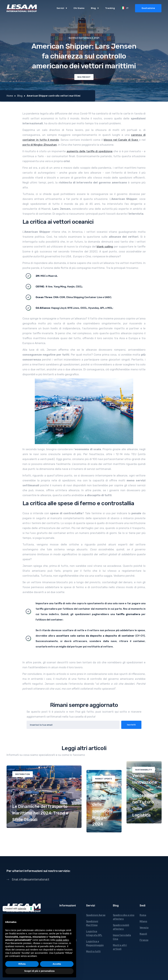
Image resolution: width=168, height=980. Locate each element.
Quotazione (148, 8)
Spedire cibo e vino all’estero (124, 917)
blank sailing (105, 247)
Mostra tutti (93, 952)
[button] (62, 8)
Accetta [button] (57, 964)
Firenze (144, 940)
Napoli (143, 934)
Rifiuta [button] (22, 964)
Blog (20, 96)
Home (10, 96)
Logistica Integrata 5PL (94, 933)
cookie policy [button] (62, 940)
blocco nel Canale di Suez (121, 140)
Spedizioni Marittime (92, 923)
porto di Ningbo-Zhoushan (40, 145)
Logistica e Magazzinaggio (95, 943)
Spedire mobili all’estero (121, 927)
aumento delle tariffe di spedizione (90, 151)
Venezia (144, 928)
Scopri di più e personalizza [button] (39, 971)
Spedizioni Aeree (96, 915)
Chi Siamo (79, 8)
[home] (22, 8)
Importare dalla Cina (122, 937)
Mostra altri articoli (120, 947)
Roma (143, 915)
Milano (143, 921)
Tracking (110, 8)
